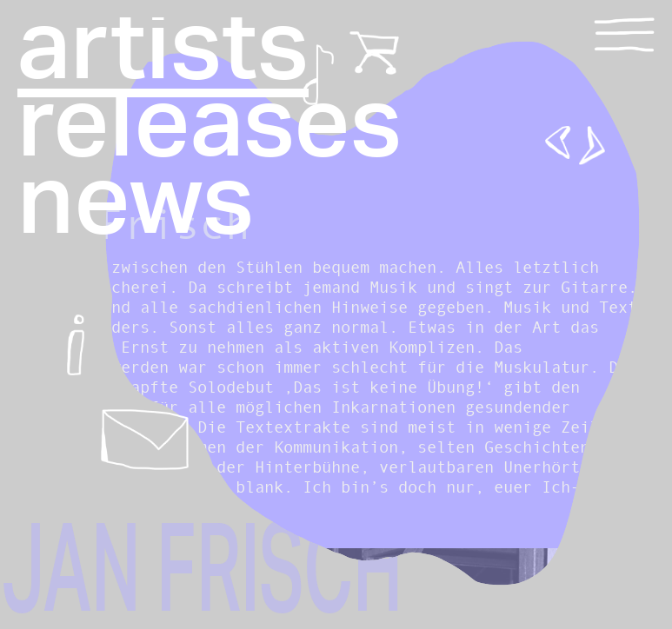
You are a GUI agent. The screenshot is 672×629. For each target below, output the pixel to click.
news (136, 203)
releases (210, 126)
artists (163, 49)
